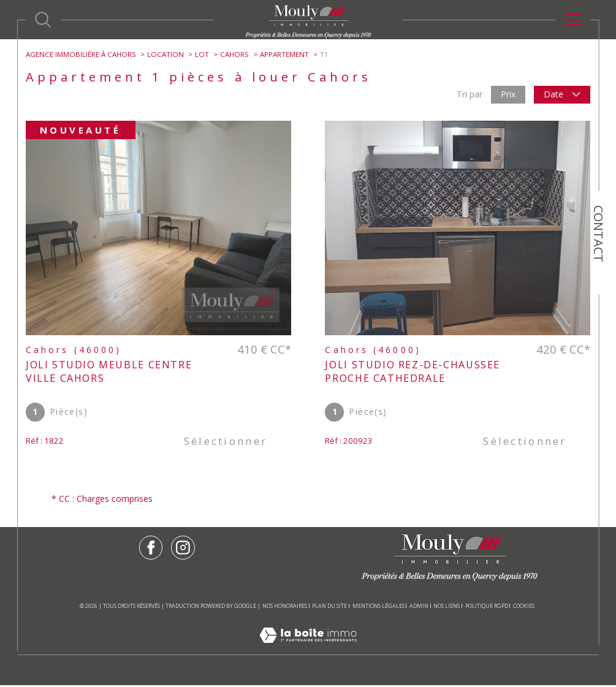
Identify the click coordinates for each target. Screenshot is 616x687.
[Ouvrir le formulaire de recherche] (43, 20)
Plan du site (329, 608)
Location (165, 54)
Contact (599, 234)
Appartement (284, 54)
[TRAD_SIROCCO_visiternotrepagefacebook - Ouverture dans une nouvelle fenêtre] (150, 549)
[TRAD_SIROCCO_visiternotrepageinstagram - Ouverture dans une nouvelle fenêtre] (183, 549)
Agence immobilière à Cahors (81, 54)
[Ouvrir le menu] (573, 20)
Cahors (234, 54)
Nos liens (447, 608)
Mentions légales (378, 608)
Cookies (524, 608)
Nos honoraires (285, 608)
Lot (202, 54)
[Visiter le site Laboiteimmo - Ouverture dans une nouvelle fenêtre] (308, 650)
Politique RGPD (487, 608)
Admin (419, 608)
